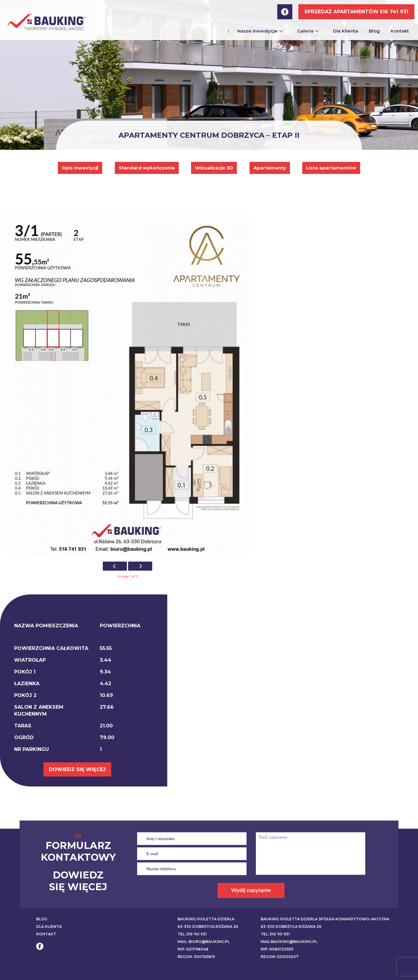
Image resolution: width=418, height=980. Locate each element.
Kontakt (400, 31)
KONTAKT (46, 934)
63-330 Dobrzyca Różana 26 (208, 926)
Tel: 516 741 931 (192, 934)
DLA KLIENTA (49, 926)
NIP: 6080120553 (277, 949)
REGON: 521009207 (280, 957)
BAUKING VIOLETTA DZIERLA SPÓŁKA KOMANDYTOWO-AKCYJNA (325, 919)
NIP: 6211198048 (193, 949)
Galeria (308, 31)
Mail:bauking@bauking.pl (289, 942)
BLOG (42, 919)
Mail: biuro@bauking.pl (204, 942)
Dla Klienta (346, 31)
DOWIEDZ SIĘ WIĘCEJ (77, 769)
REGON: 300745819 (196, 957)
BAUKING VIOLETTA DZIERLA (206, 919)
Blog (374, 31)
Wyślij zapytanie (251, 890)
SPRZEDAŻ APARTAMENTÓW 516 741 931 (356, 12)
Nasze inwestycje (260, 31)
